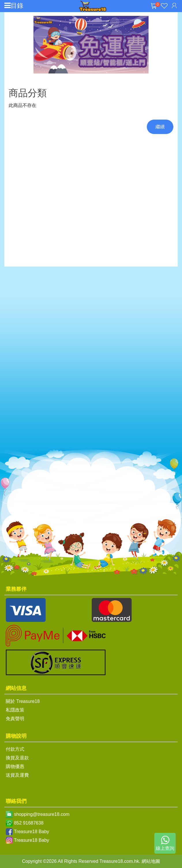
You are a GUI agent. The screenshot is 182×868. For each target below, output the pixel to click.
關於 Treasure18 (23, 701)
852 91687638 (29, 823)
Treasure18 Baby (31, 832)
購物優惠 (15, 766)
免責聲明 (15, 719)
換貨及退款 (17, 758)
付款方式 (15, 749)
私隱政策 (15, 710)
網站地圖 (151, 861)
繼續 (160, 127)
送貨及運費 (17, 775)
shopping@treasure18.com (42, 814)
